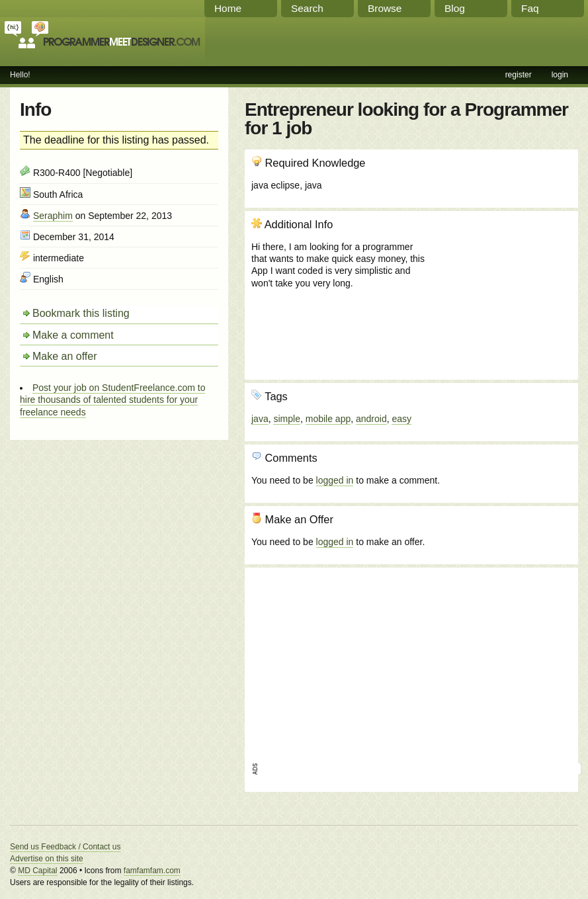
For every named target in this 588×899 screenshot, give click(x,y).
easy (401, 419)
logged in (335, 480)
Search (307, 8)
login (560, 75)
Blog (455, 8)
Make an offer (65, 356)
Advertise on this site (47, 859)
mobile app (328, 419)
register (519, 75)
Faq (530, 8)
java (260, 419)
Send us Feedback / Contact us (65, 847)
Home (228, 8)
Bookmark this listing (81, 313)
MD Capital (37, 871)
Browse (385, 8)
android (371, 419)
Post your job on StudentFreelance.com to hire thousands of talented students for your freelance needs (112, 400)
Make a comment (73, 335)
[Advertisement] (500, 289)
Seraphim (53, 216)
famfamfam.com (152, 871)
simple (286, 419)
